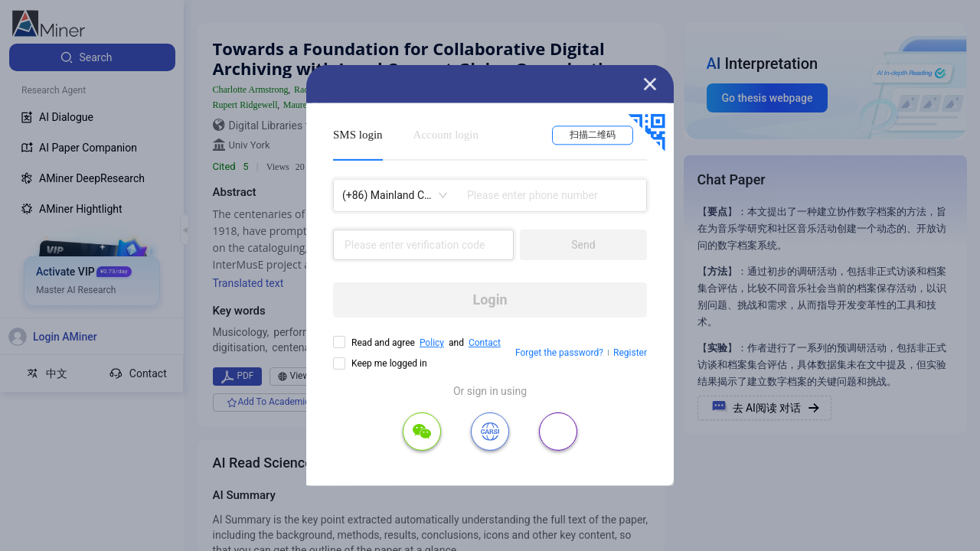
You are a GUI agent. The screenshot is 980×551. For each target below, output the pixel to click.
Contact (485, 343)
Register (630, 353)
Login (490, 300)
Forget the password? (559, 353)
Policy (432, 343)
